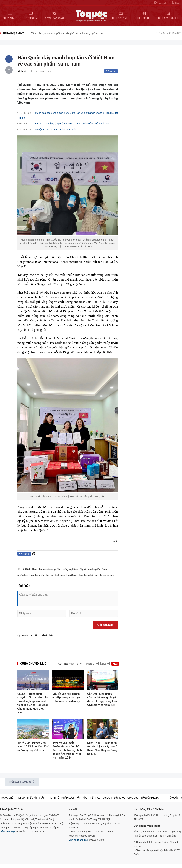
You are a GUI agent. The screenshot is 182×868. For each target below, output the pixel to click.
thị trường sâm (107, 575)
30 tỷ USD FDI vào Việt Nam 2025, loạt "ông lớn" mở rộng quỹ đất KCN (33, 746)
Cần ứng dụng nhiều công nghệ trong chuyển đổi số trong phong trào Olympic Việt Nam (102, 699)
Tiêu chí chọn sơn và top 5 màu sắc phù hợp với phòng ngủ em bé (67, 33)
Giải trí (44, 798)
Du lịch (107, 798)
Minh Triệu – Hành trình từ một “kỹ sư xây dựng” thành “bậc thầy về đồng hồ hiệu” (102, 748)
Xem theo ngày (66, 664)
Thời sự (20, 798)
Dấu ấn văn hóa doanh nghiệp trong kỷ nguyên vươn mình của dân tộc (67, 697)
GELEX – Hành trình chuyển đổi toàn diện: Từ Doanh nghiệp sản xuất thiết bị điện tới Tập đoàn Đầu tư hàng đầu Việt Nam (33, 703)
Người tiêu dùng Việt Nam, (94, 569)
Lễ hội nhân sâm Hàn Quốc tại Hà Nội (56, 129)
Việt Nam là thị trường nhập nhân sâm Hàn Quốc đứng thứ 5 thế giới (72, 124)
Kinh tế (22, 71)
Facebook (160, 3)
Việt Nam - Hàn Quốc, (66, 575)
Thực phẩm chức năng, (44, 569)
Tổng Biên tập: (7, 832)
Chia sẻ (112, 71)
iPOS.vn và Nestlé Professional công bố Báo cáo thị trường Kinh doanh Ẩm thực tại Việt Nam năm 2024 (67, 750)
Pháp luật (68, 798)
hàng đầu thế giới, (45, 575)
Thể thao (95, 798)
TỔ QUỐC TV (175, 798)
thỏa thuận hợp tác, (88, 575)
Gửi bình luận (105, 625)
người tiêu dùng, (26, 575)
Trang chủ (7, 798)
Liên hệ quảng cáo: (79, 840)
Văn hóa (82, 798)
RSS (176, 3)
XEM (115, 664)
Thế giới (32, 798)
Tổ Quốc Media (150, 798)
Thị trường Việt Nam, (68, 569)
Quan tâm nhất (27, 635)
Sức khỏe (120, 798)
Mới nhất (48, 635)
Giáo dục (133, 798)
